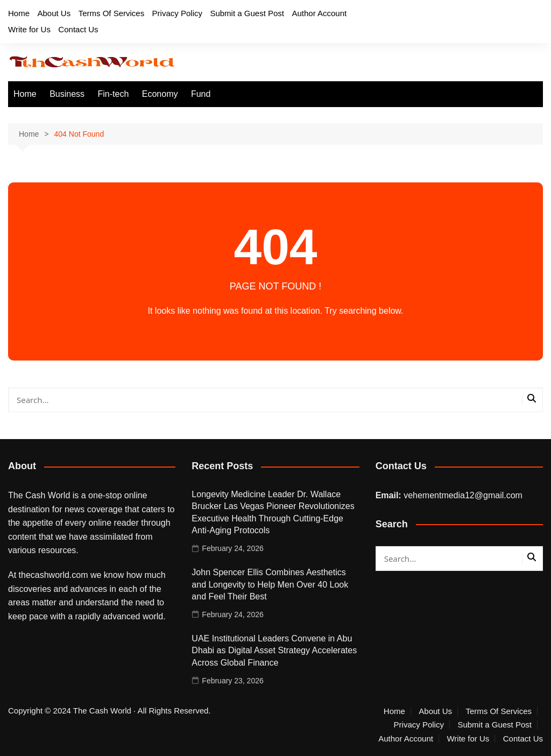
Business (67, 94)
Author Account (319, 13)
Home (19, 13)
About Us (54, 13)
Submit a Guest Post (247, 13)
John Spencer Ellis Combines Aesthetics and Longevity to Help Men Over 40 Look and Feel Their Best (270, 584)
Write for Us (29, 29)
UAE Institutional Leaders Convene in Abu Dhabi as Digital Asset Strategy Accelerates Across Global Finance (274, 651)
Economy (160, 94)
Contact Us (78, 29)
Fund (201, 94)
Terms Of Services (112, 13)
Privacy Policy (177, 13)
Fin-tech (114, 94)
